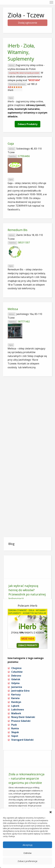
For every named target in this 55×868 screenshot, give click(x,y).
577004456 (24, 156)
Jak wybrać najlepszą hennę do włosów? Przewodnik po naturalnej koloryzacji (27, 592)
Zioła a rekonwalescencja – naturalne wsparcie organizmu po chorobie (26, 778)
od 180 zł (32, 84)
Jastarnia (17, 687)
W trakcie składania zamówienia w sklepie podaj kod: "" (25, 76)
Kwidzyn (16, 702)
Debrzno (16, 676)
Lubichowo (18, 710)
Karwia (15, 698)
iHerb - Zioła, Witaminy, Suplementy (21, 52)
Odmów (27, 853)
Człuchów (17, 672)
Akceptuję (27, 845)
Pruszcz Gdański (21, 721)
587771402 (24, 322)
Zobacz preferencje (27, 861)
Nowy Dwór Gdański (23, 717)
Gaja (11, 144)
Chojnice (16, 668)
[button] (51, 812)
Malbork (16, 713)
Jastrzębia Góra (20, 691)
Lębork (15, 706)
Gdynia (15, 683)
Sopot (15, 736)
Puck (14, 725)
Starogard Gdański (22, 740)
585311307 (24, 243)
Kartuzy (16, 694)
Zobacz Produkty (27, 124)
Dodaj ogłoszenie (28, 23)
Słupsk (15, 732)
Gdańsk (16, 679)
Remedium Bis (18, 230)
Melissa (13, 309)
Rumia (15, 728)
